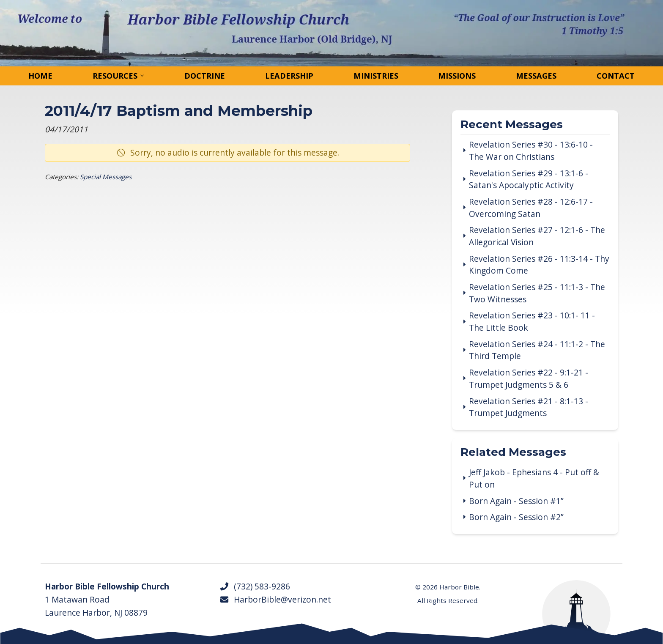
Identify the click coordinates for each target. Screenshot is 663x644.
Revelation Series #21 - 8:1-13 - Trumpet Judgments (529, 407)
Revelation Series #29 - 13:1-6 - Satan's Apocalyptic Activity (529, 179)
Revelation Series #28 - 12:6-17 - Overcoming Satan (531, 208)
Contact (616, 76)
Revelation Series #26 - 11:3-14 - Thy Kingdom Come (539, 265)
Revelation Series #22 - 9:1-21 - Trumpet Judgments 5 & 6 (529, 379)
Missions (457, 76)
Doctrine (205, 76)
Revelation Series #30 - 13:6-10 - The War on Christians (531, 151)
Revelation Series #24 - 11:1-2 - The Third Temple (537, 350)
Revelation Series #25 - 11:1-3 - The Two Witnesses (537, 293)
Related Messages (513, 453)
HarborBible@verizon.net (275, 600)
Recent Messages (512, 125)
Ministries (376, 76)
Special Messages (106, 177)
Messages (536, 76)
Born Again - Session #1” (516, 501)
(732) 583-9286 (255, 586)
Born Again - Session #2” (516, 517)
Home (40, 76)
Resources (115, 76)
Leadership (289, 76)
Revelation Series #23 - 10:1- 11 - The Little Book (532, 322)
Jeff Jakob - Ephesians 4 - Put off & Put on (534, 478)
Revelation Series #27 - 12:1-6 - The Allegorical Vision (537, 236)
